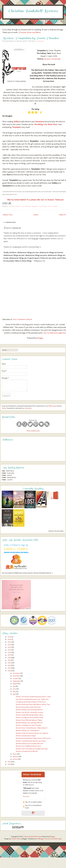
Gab (38, 431)
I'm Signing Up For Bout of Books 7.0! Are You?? (31, 702)
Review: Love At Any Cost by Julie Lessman (30, 712)
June (14, 689)
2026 (9, 637)
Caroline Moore (16, 839)
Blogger (40, 338)
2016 (9, 663)
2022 (9, 647)
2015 (9, 666)
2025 (9, 639)
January (15, 759)
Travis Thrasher (53, 206)
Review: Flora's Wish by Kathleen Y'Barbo (29, 720)
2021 (9, 650)
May (14, 692)
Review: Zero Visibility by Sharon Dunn (28, 746)
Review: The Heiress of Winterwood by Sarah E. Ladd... (34, 697)
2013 (9, 671)
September (16, 681)
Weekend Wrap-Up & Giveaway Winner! (29, 710)
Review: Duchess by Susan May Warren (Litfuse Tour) (33, 704)
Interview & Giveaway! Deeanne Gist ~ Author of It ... (33, 699)
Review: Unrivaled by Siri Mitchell (27, 751)
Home (36, 215)
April (14, 694)
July (14, 686)
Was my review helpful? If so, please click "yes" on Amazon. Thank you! (35, 200)
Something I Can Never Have (46, 124)
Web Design (58, 839)
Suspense (35, 206)
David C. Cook (20, 206)
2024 (9, 642)
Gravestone (39, 122)
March (15, 754)
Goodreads (56, 59)
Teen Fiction (43, 206)
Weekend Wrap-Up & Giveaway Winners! (30, 744)
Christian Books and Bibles (30, 32)
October (15, 679)
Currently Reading (33, 489)
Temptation (16, 127)
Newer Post (8, 215)
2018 (9, 658)
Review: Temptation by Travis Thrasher (31, 38)
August (15, 684)
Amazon (47, 59)
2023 (9, 645)
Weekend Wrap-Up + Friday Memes (28, 731)
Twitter (4, 408)
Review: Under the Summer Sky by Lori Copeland (32, 733)
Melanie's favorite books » (56, 531)
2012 (9, 762)
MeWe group (52, 406)
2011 (9, 764)
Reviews (28, 206)
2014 (9, 668)
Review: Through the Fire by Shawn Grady (29, 717)
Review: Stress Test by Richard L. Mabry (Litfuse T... (32, 728)
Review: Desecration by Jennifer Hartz (28, 707)
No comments (39, 41)
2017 (9, 660)
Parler (29, 431)
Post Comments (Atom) (23, 319)
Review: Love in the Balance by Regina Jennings (32, 749)
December (16, 673)
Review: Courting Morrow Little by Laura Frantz (31, 741)
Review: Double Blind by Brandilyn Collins (29, 715)
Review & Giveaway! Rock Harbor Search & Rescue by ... (34, 738)
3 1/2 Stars (12, 206)
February (16, 757)
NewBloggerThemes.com (44, 839)
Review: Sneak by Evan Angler (26, 736)
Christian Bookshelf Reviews (33, 11)
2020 (9, 652)
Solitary (16, 122)
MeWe (34, 431)
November (16, 676)
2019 (9, 655)
